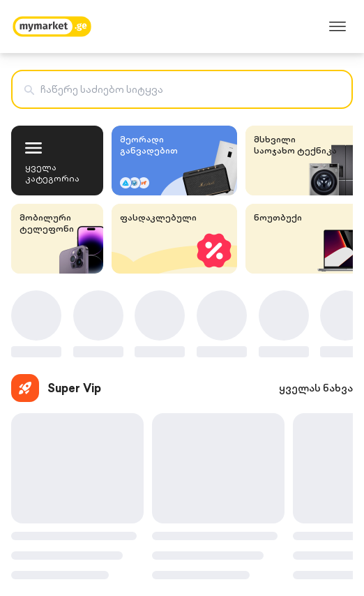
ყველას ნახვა (316, 388)
